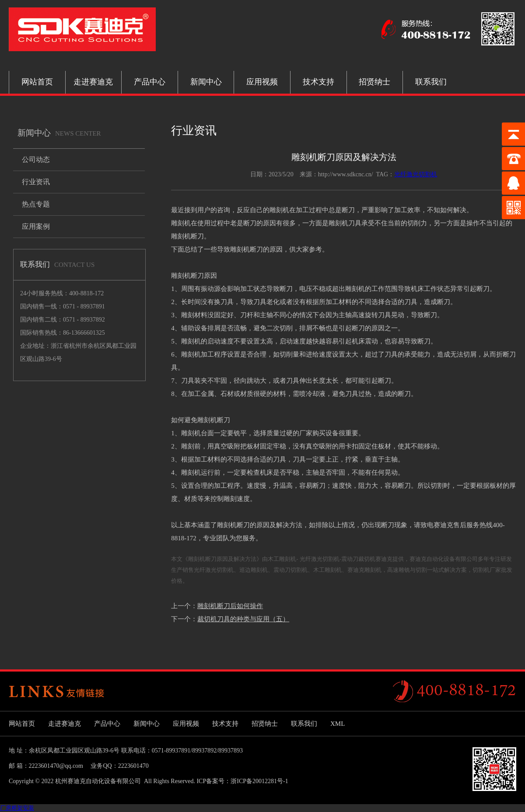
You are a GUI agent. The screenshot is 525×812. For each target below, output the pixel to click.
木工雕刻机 (327, 570)
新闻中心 (206, 82)
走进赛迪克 (93, 82)
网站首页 (37, 82)
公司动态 (36, 159)
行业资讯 (36, 182)
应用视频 (262, 82)
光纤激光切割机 (416, 174)
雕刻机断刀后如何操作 (230, 606)
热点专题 (36, 204)
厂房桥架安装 (17, 808)
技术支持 (318, 82)
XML (338, 724)
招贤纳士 (374, 82)
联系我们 (431, 82)
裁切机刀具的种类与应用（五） (243, 619)
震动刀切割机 (290, 570)
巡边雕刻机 (254, 570)
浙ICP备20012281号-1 (259, 781)
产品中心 (150, 82)
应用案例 (36, 226)
